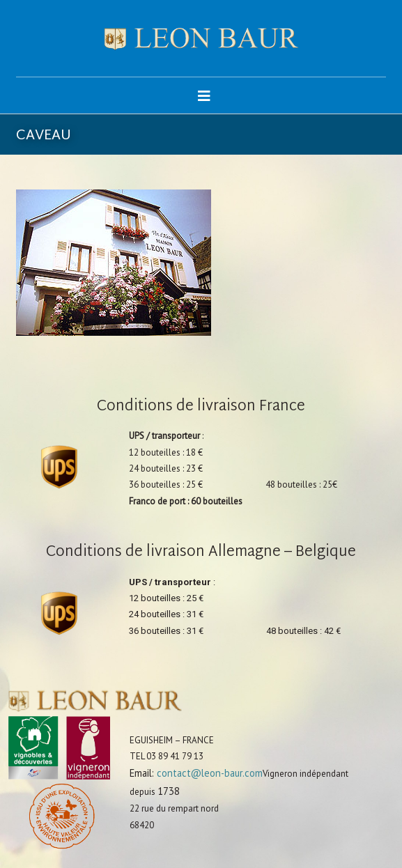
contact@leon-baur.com (210, 773)
